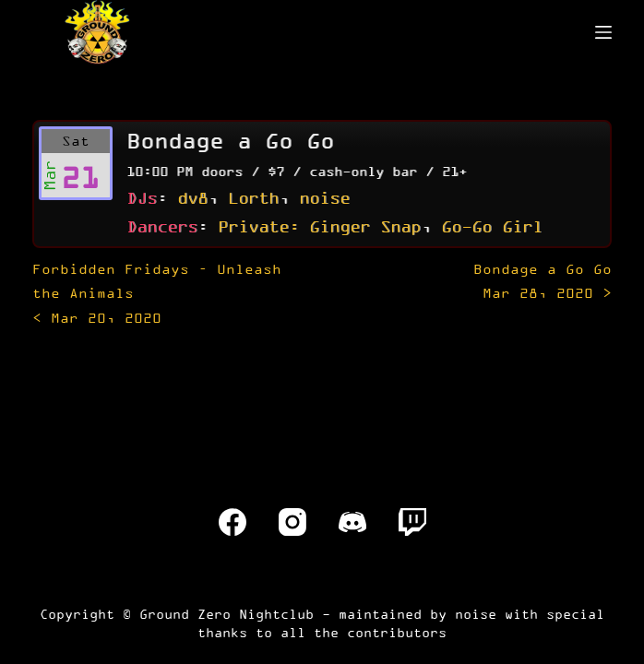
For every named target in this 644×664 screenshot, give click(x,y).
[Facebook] (233, 522)
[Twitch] (412, 522)
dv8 (192, 197)
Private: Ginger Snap (319, 226)
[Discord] (352, 522)
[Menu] (603, 32)
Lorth (253, 197)
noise (324, 197)
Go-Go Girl (492, 226)
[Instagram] (292, 522)
